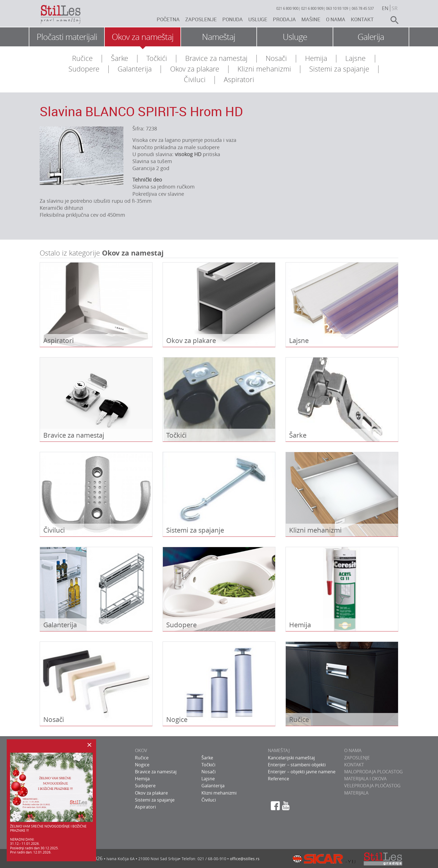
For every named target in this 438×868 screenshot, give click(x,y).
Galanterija (135, 69)
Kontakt (362, 19)
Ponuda (233, 19)
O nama (336, 19)
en (385, 8)
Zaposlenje (201, 19)
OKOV (141, 750)
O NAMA (353, 750)
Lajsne (355, 58)
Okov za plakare (195, 69)
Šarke (120, 58)
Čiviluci (195, 79)
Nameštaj (219, 37)
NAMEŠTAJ (279, 750)
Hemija (316, 58)
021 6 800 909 (312, 8)
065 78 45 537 (363, 8)
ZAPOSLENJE (357, 758)
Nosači (276, 58)
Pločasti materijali (67, 37)
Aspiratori (239, 79)
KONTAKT (354, 765)
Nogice (142, 765)
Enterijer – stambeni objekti (297, 765)
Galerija (371, 37)
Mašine (311, 19)
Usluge (258, 19)
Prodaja (284, 19)
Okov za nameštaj (143, 37)
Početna (168, 19)
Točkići (157, 58)
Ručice (82, 58)
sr (395, 8)
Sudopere (84, 69)
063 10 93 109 (337, 8)
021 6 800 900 (287, 8)
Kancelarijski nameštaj (291, 758)
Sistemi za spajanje (339, 69)
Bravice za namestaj (216, 58)
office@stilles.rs (245, 859)
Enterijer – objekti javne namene (302, 772)
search (392, 20)
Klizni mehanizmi (264, 69)
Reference (278, 779)
